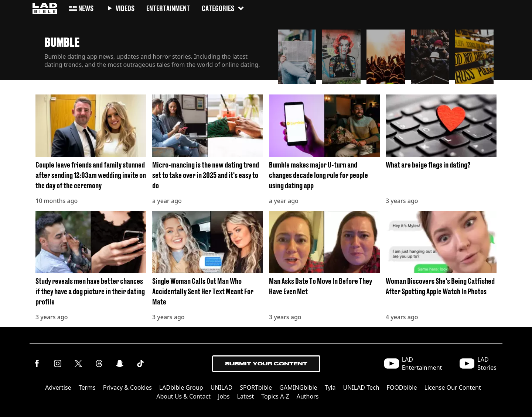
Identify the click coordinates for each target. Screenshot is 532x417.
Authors (308, 396)
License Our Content (453, 387)
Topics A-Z (275, 396)
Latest (246, 396)
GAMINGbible (298, 387)
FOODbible (402, 387)
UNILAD (222, 387)
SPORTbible (256, 387)
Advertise (58, 387)
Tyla (330, 387)
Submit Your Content (266, 364)
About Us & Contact (183, 396)
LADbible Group (181, 387)
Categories (223, 8)
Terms (87, 387)
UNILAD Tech (361, 387)
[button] (297, 55)
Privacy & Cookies (127, 387)
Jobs (224, 396)
